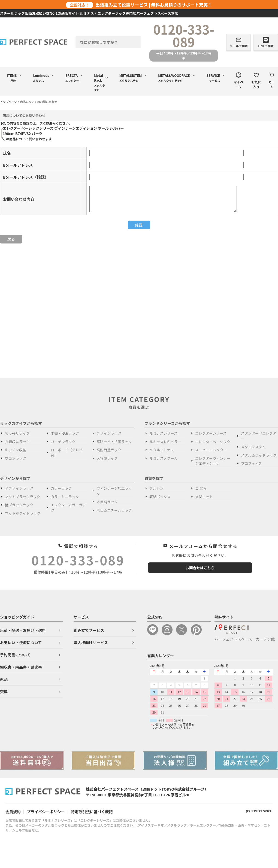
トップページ (9, 102)
